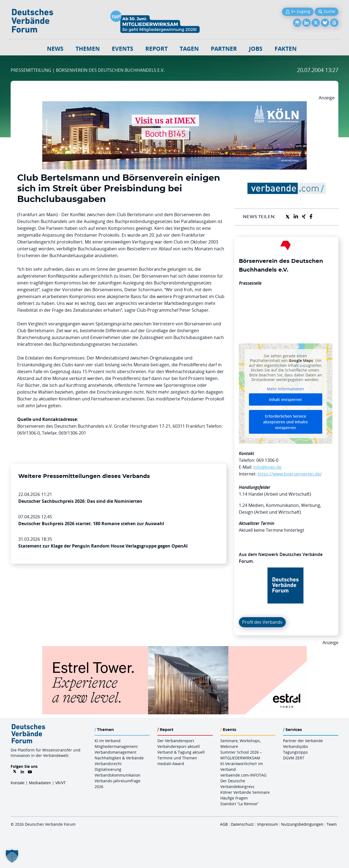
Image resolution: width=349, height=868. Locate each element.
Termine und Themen (177, 758)
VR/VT (61, 783)
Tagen (189, 49)
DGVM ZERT (294, 758)
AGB (224, 824)
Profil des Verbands (262, 622)
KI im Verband (108, 741)
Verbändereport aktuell (179, 746)
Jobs (256, 49)
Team (332, 824)
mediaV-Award (171, 764)
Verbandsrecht (108, 764)
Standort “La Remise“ (239, 804)
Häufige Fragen (234, 798)
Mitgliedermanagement (116, 746)
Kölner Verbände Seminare (245, 792)
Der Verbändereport (176, 741)
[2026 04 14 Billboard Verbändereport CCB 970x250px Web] (174, 105)
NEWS (55, 49)
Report (157, 49)
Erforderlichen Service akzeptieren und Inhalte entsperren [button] (285, 422)
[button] (12, 856)
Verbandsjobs (296, 746)
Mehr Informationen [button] (285, 389)
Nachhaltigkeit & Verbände (119, 758)
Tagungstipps (295, 752)
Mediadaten (40, 783)
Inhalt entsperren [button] (285, 399)
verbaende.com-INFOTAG (243, 775)
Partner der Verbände (303, 741)
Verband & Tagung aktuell (181, 752)
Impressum (267, 824)
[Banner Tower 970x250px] (174, 649)
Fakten (286, 49)
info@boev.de (267, 467)
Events (123, 49)
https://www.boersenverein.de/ (290, 474)
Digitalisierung (108, 769)
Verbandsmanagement (115, 752)
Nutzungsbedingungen (302, 824)
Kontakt (18, 783)
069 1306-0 (267, 460)
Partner (224, 49)
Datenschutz (242, 824)
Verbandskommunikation (118, 775)
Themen (88, 49)
